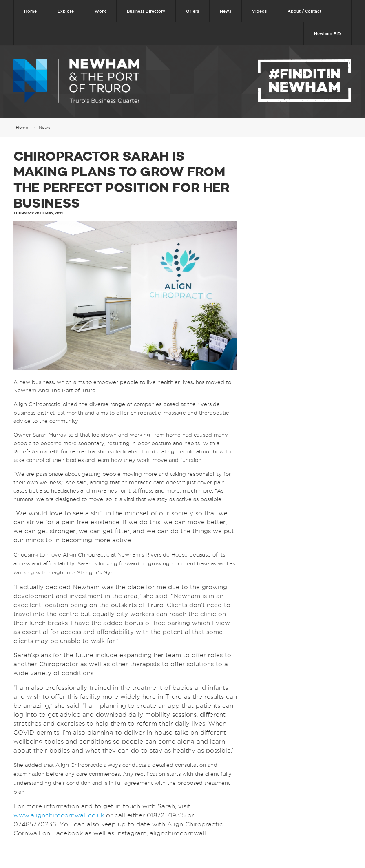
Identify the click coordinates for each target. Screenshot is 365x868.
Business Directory (146, 11)
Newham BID (327, 34)
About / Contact (304, 11)
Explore (66, 11)
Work (100, 11)
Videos (259, 11)
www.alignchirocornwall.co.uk (59, 815)
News (226, 11)
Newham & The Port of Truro (76, 81)
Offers (192, 11)
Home (30, 11)
